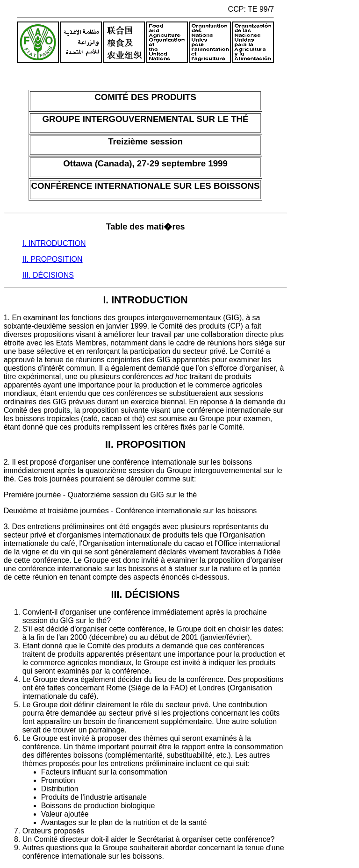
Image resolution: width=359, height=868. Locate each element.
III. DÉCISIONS (48, 275)
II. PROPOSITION (53, 259)
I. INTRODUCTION (54, 243)
